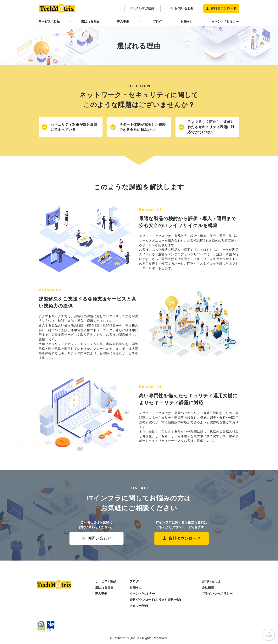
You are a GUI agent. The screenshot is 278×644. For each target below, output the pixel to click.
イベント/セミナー (142, 594)
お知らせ (187, 21)
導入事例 (123, 21)
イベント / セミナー (225, 21)
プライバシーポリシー (217, 594)
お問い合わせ (184, 8)
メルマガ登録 (145, 8)
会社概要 (208, 587)
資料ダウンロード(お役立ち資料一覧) (155, 600)
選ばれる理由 (90, 21)
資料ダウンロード (224, 8)
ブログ (157, 21)
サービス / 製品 (49, 21)
